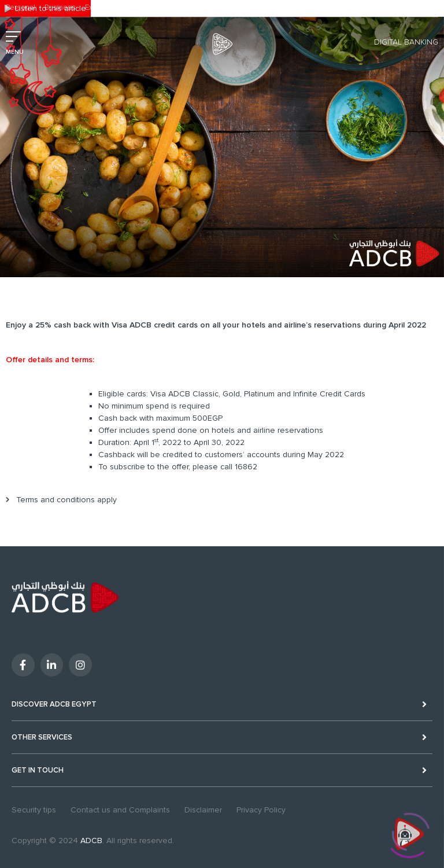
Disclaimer (203, 810)
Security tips (34, 810)
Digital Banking (406, 42)
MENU (15, 52)
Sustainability (152, 8)
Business (60, 8)
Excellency (103, 8)
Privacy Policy (261, 810)
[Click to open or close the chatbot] (409, 833)
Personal (21, 8)
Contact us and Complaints (120, 810)
